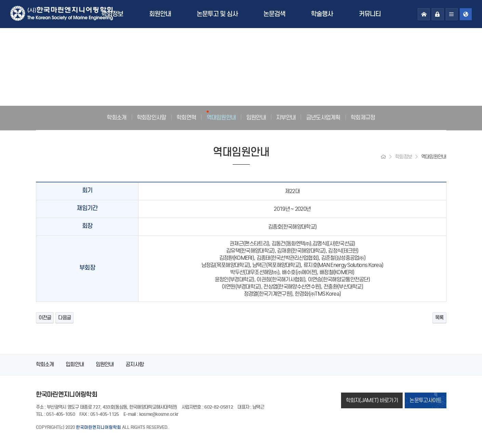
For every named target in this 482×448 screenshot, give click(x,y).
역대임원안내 (221, 117)
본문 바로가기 (0, 0)
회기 (87, 190)
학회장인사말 (152, 117)
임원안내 (256, 117)
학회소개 (116, 117)
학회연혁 (186, 117)
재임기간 (87, 208)
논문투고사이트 (425, 400)
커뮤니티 (370, 14)
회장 (87, 226)
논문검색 (274, 14)
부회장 (87, 268)
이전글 (45, 318)
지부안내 (286, 117)
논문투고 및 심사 (217, 14)
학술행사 (322, 14)
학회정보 (112, 14)
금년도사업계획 (323, 117)
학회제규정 (363, 117)
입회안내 (75, 364)
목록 (439, 318)
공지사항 (135, 364)
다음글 (64, 318)
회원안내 (160, 14)
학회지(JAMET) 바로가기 (372, 400)
